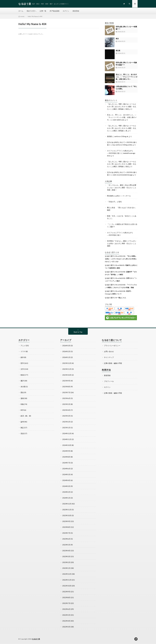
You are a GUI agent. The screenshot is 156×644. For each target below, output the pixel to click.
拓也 (127, 109)
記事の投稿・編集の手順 (113, 363)
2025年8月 (66, 387)
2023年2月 (66, 562)
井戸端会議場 (54, 11)
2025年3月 (66, 416)
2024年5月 (66, 475)
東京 (117, 39)
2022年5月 (66, 615)
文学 (22, 369)
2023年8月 (66, 527)
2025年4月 (66, 410)
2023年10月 (67, 516)
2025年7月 (66, 393)
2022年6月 (66, 609)
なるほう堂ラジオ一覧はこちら (115, 298)
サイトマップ (109, 357)
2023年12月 (67, 504)
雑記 (22, 428)
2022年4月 (66, 621)
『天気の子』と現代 (114, 202)
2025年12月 (67, 363)
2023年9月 (66, 521)
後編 (132, 288)
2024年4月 (66, 480)
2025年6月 (66, 398)
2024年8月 (66, 457)
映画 (22, 375)
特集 (22, 404)
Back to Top (78, 332)
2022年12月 (67, 574)
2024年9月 (66, 451)
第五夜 (118, 51)
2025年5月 (66, 404)
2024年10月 (67, 445)
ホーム (21, 11)
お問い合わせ (109, 352)
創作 (22, 357)
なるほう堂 (36, 639)
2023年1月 (66, 568)
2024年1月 (66, 498)
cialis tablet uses (119, 120)
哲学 (22, 363)
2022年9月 (66, 592)
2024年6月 (66, 469)
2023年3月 (66, 557)
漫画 (22, 398)
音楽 (22, 434)
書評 (22, 381)
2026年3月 (66, 346)
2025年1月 (66, 428)
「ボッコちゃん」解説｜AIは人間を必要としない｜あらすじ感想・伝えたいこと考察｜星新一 (122, 188)
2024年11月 (67, 439)
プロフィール (109, 381)
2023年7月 (66, 533)
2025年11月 (67, 369)
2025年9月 (66, 381)
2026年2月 (66, 352)
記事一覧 (43, 11)
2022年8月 (66, 598)
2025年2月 (66, 422)
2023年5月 (66, 545)
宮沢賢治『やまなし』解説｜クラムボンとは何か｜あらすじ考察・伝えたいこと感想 (122, 244)
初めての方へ (32, 11)
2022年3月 (66, 627)
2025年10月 (67, 375)
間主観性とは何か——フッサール (119, 196)
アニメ (23, 346)
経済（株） (25, 416)
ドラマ (23, 352)
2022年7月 (66, 603)
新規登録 (76, 11)
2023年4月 (66, 551)
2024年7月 (66, 463)
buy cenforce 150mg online (122, 145)
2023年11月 (67, 510)
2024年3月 (66, 486)
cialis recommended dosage (123, 175)
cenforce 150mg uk (121, 137)
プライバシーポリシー (112, 346)
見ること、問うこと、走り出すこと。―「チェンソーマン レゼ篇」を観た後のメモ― (126, 77)
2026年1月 (66, 357)
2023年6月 (66, 539)
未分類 (23, 387)
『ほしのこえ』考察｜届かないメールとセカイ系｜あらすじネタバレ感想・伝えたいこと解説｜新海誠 (122, 107)
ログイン (66, 11)
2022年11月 (67, 580)
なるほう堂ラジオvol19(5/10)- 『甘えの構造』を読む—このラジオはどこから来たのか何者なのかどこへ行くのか (121, 259)
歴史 (22, 393)
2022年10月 (67, 586)
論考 (22, 422)
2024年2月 (66, 492)
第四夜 (109, 137)
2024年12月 (67, 434)
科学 (22, 410)
